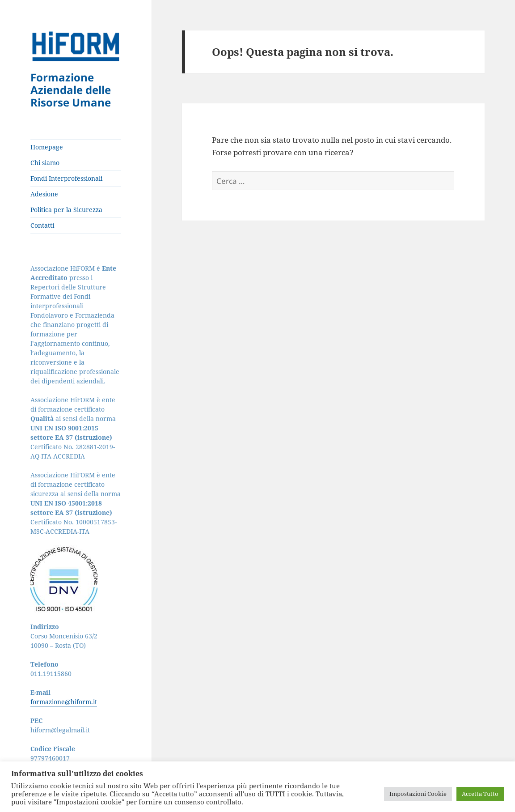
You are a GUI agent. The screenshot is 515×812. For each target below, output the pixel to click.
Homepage (47, 147)
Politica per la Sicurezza (66, 210)
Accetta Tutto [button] (480, 794)
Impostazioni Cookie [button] (418, 794)
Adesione (44, 194)
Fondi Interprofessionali (66, 178)
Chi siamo (45, 163)
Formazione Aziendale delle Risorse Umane (71, 90)
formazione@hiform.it (64, 702)
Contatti (42, 225)
